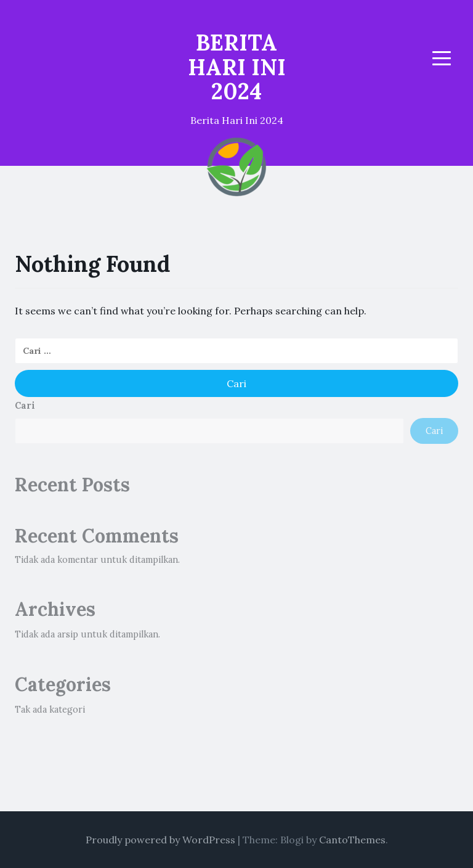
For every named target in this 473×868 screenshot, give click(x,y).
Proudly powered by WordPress (160, 840)
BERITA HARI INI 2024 (237, 67)
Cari (25, 406)
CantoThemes (352, 840)
